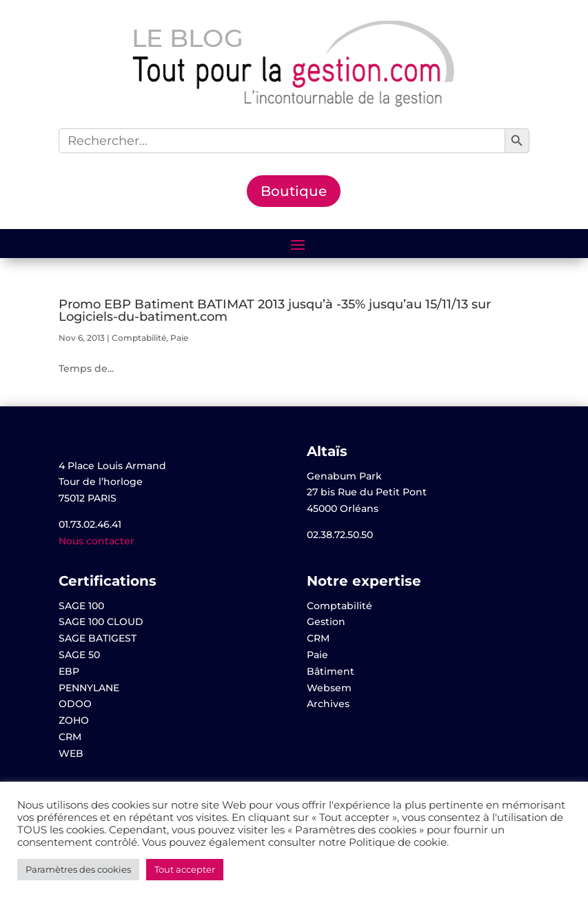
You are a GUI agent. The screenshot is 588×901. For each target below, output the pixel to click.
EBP (69, 671)
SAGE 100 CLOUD (101, 622)
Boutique (294, 191)
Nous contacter (97, 541)
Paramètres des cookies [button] (78, 869)
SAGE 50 (79, 655)
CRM (70, 737)
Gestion (326, 622)
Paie (179, 338)
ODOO (75, 704)
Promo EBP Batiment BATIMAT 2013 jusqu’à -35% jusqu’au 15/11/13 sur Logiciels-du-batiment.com (275, 310)
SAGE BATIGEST (98, 638)
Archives (328, 704)
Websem (329, 688)
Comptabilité (139, 338)
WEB (71, 753)
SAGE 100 (81, 606)
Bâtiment (331, 671)
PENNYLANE (89, 688)
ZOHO (74, 720)
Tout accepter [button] (185, 869)
